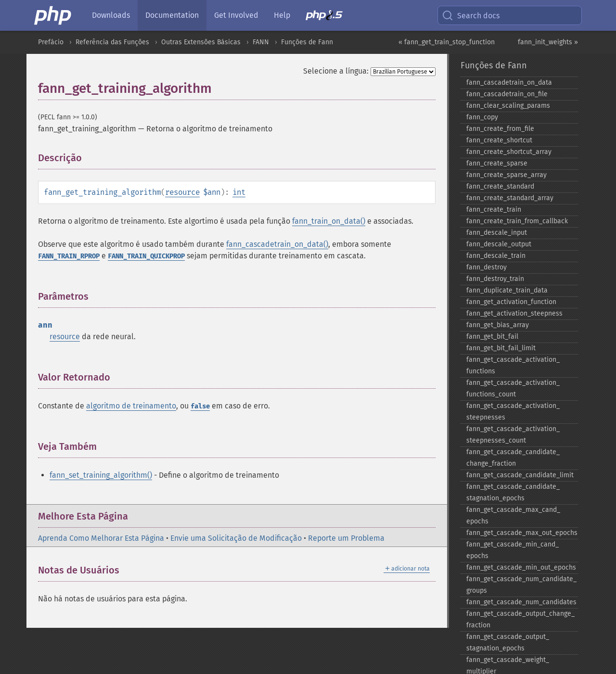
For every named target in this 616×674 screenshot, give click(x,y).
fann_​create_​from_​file (500, 129)
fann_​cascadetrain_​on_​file (507, 94)
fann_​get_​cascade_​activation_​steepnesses (513, 412)
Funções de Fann (307, 42)
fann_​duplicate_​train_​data (507, 290)
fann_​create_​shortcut (499, 140)
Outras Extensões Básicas (201, 42)
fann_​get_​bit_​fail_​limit (501, 348)
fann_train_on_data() (329, 221)
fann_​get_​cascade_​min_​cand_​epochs (513, 550)
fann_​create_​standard (500, 186)
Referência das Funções (112, 42)
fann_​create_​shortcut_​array (509, 152)
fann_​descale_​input (497, 233)
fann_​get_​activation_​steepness (514, 313)
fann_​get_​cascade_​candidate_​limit (520, 475)
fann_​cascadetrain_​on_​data (509, 83)
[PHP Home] (53, 15)
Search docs (471, 15)
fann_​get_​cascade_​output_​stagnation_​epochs (508, 642)
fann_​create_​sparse (497, 163)
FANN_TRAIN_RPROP (69, 256)
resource (182, 192)
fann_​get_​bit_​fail (492, 337)
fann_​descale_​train (496, 256)
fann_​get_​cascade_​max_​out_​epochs (522, 533)
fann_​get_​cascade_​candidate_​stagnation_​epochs (513, 492)
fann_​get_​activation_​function (511, 302)
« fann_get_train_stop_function (447, 42)
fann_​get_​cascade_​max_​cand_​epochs (513, 515)
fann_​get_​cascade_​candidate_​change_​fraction (513, 458)
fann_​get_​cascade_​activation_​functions (513, 365)
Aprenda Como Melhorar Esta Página (101, 538)
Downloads (111, 15)
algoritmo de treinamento (131, 406)
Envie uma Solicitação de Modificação (236, 538)
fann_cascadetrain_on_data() (277, 244)
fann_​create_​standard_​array (510, 198)
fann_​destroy (487, 267)
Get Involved (236, 15)
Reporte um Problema (346, 538)
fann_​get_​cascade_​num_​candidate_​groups (521, 585)
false (200, 406)
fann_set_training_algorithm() (101, 475)
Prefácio (51, 42)
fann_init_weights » (548, 42)
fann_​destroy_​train (495, 279)
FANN (261, 42)
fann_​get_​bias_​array (498, 325)
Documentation (172, 15)
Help (282, 15)
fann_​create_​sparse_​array (507, 175)
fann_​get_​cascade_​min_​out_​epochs (521, 567)
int (239, 192)
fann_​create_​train (494, 210)
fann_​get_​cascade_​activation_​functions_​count (513, 388)
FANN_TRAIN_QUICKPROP (146, 256)
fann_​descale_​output (499, 244)
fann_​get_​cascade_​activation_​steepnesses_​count (513, 435)
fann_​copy (482, 117)
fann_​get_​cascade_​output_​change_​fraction (520, 619)
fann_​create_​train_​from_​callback (517, 221)
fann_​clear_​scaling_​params (508, 106)
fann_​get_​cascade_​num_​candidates (521, 602)
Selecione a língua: (336, 71)
